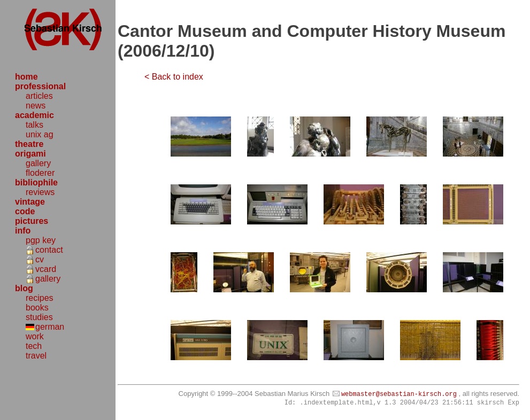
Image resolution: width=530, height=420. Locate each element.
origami (30, 154)
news (36, 106)
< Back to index (174, 77)
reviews (40, 192)
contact (49, 250)
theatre (29, 144)
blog (24, 288)
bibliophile (36, 182)
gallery (38, 163)
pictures (32, 221)
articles (39, 96)
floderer (40, 173)
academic (34, 115)
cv (40, 259)
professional (40, 86)
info (23, 231)
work (35, 336)
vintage (30, 202)
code (25, 211)
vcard (46, 269)
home (26, 77)
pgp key (41, 240)
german (50, 327)
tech (34, 346)
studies (39, 317)
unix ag (40, 134)
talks (34, 125)
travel (36, 356)
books (37, 308)
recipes (40, 298)
